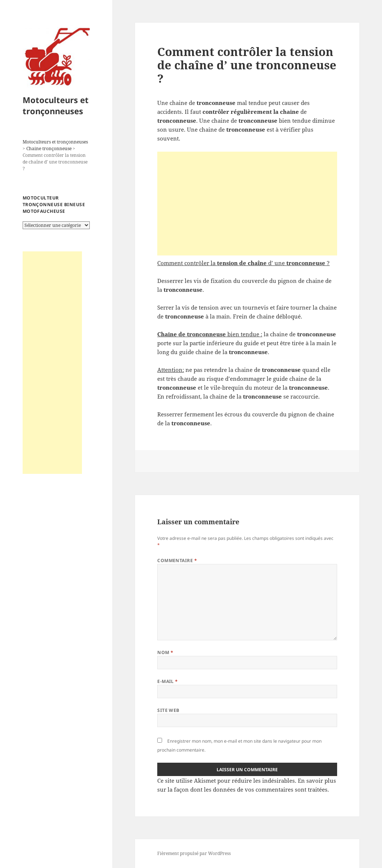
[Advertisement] (52, 363)
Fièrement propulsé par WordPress (194, 853)
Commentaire (177, 560)
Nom (165, 652)
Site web (168, 710)
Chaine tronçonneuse (49, 148)
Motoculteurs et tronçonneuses (56, 105)
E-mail (168, 681)
